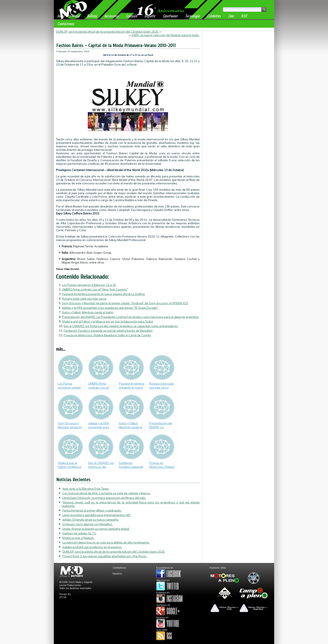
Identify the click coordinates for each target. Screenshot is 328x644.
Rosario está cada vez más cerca (84, 299)
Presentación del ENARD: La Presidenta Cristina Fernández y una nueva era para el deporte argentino (130, 317)
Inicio (61, 16)
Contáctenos (66, 24)
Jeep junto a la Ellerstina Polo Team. (86, 489)
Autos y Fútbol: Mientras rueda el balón (88, 312)
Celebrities (214, 16)
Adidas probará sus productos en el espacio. (92, 547)
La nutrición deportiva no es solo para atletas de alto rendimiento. (106, 542)
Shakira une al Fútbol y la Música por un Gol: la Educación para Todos (108, 321)
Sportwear (170, 16)
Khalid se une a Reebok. (78, 538)
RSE (244, 16)
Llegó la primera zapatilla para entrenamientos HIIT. (97, 515)
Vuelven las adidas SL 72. (79, 533)
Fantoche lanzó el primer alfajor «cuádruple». (92, 510)
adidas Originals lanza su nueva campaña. (91, 520)
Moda (76, 16)
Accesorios (112, 16)
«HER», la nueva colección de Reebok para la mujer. (165, 35)
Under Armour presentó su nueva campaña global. (96, 529)
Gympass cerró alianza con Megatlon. (88, 524)
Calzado (132, 16)
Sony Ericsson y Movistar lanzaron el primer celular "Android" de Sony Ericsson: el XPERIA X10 (125, 303)
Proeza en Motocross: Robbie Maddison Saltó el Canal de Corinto (107, 335)
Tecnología (193, 16)
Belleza (92, 16)
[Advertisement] (238, 57)
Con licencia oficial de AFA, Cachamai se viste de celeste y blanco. (106, 493)
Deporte (150, 16)
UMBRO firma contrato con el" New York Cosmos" (95, 289)
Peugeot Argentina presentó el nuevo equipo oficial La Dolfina (103, 294)
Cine (231, 16)
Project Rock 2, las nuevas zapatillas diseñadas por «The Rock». (105, 556)
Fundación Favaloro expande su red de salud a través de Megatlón (108, 331)
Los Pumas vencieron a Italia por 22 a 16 (89, 285)
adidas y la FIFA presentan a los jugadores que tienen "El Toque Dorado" (110, 308)
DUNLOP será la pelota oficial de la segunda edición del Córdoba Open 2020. (107, 32)
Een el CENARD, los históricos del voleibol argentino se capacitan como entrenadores (121, 326)
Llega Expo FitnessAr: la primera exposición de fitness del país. (104, 498)
